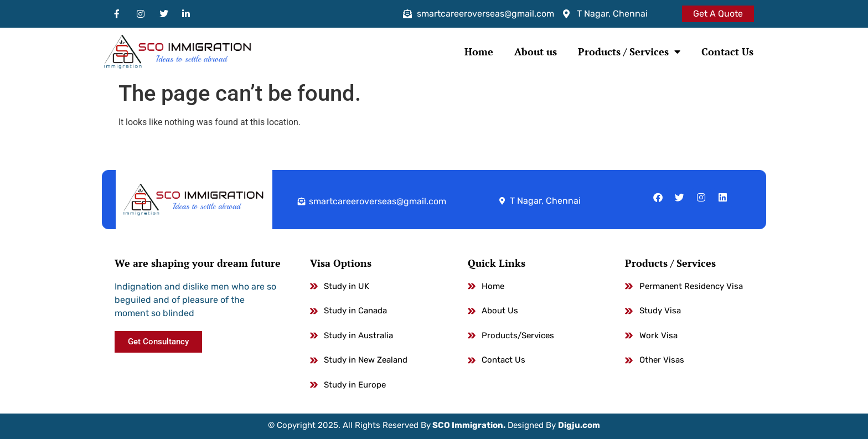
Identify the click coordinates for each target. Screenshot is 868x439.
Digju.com (579, 425)
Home (479, 51)
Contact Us (727, 51)
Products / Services (629, 51)
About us (536, 51)
